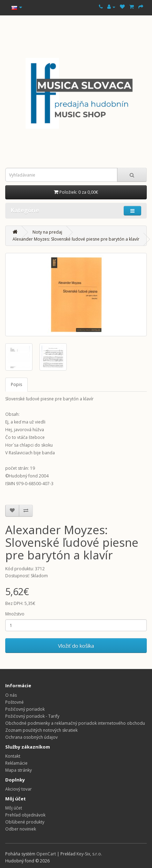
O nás (11, 695)
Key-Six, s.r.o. (89, 854)
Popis (16, 384)
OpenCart (46, 854)
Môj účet (14, 808)
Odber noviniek (21, 829)
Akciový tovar (19, 789)
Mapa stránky (19, 770)
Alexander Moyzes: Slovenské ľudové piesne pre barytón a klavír (76, 239)
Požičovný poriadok (25, 709)
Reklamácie (16, 763)
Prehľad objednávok (25, 815)
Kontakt (13, 756)
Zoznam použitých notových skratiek (41, 730)
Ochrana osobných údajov (31, 737)
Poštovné (15, 702)
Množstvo (15, 614)
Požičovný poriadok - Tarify (32, 716)
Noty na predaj (47, 232)
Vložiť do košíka (76, 646)
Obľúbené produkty (25, 822)
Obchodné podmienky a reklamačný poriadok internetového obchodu (75, 723)
